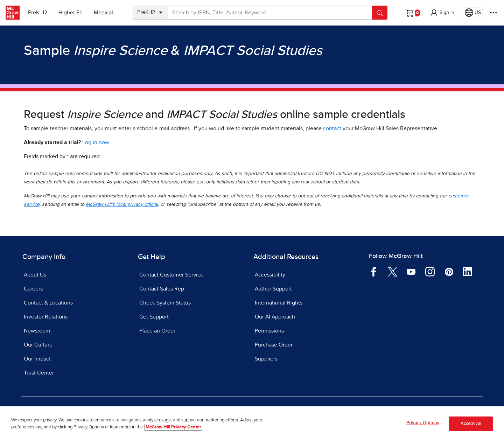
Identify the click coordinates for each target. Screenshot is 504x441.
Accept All (471, 425)
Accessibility (270, 275)
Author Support (273, 289)
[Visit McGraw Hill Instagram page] (430, 271)
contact (332, 128)
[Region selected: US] (473, 13)
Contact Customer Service (171, 275)
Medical (103, 13)
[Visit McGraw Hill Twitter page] (393, 271)
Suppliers (266, 359)
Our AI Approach (275, 317)
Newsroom (37, 331)
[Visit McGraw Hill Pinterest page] (449, 271)
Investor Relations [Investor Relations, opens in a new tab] (46, 317)
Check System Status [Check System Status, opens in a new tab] (165, 303)
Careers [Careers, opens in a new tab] (33, 289)
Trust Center (39, 373)
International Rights (279, 303)
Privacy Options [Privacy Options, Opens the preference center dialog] (423, 424)
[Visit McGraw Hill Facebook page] (374, 271)
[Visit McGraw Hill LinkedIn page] (467, 271)
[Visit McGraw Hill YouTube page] (411, 271)
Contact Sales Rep (162, 289)
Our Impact (37, 359)
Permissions (269, 331)
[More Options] (493, 13)
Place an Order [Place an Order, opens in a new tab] (157, 331)
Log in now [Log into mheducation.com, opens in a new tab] (96, 142)
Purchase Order (274, 345)
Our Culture (38, 345)
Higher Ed (71, 13)
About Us (35, 275)
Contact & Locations (48, 303)
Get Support (154, 317)
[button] (442, 13)
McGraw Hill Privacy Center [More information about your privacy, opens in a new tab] (173, 428)
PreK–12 (38, 13)
